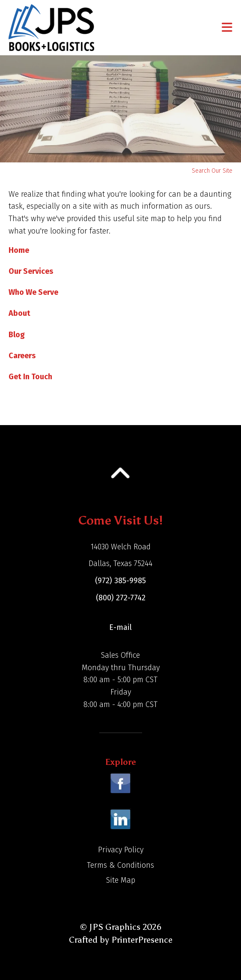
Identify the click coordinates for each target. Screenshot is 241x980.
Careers (22, 356)
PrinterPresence (142, 940)
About (19, 313)
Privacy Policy (121, 850)
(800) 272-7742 (121, 598)
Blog (17, 335)
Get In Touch (30, 377)
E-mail (120, 627)
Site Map (121, 880)
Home (19, 250)
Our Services (31, 271)
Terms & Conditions (120, 865)
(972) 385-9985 (120, 581)
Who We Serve (33, 292)
